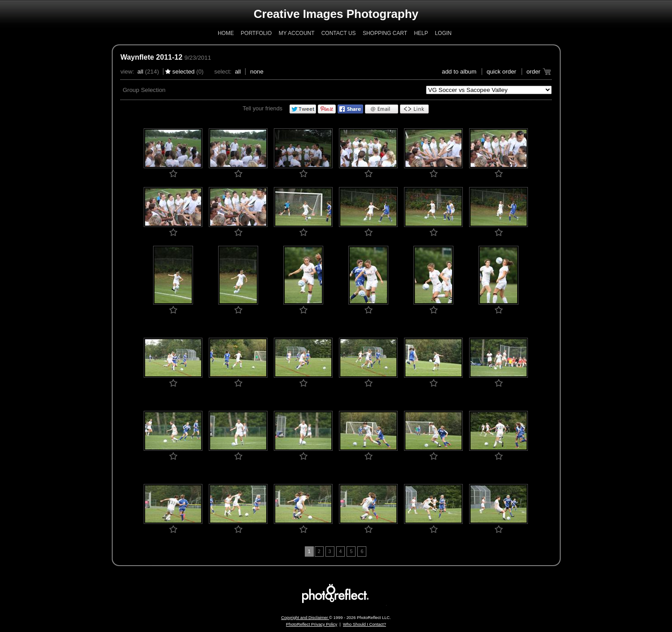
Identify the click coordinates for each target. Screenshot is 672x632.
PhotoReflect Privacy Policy (312, 624)
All (140, 72)
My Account (297, 33)
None (257, 72)
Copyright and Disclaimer (305, 618)
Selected (184, 72)
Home (226, 33)
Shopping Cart (385, 33)
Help (421, 33)
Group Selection (144, 90)
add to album (459, 72)
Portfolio (256, 33)
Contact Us (339, 33)
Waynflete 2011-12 (151, 57)
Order (534, 72)
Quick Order (501, 72)
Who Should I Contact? (365, 624)
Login (443, 33)
